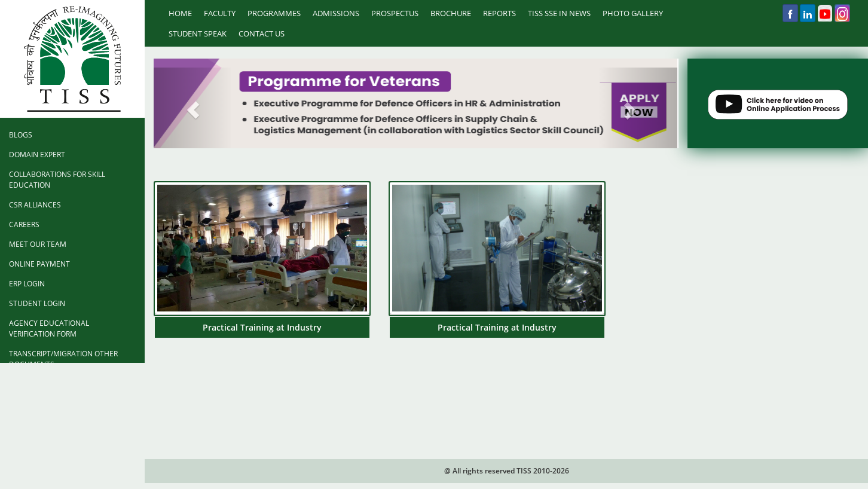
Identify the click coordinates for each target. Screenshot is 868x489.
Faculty (220, 13)
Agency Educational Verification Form (49, 328)
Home (180, 13)
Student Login (37, 303)
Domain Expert (37, 155)
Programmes (274, 13)
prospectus (395, 13)
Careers (24, 224)
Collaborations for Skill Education (57, 180)
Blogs (21, 135)
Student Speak (198, 33)
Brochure (451, 13)
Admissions (336, 13)
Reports (499, 13)
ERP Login (27, 284)
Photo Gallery (633, 13)
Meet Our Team (38, 244)
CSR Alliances (35, 205)
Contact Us (262, 33)
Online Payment (39, 264)
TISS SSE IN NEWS (559, 13)
